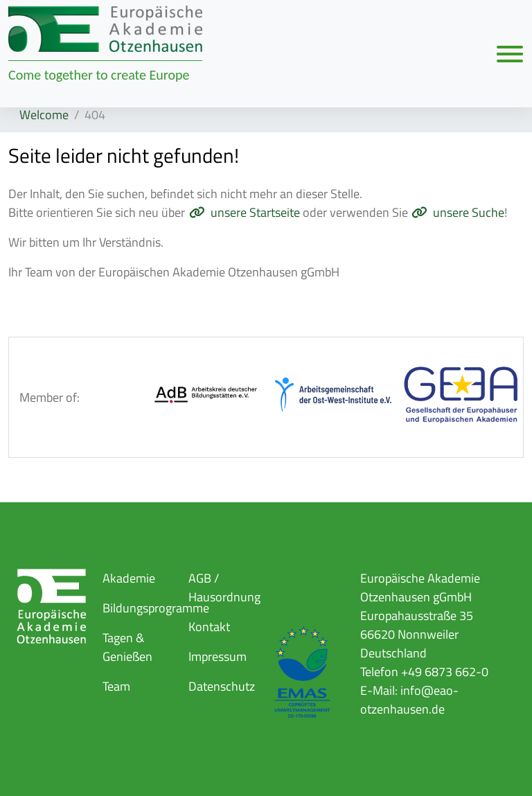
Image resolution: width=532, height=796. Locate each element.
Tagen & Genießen (127, 647)
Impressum (218, 656)
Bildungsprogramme (156, 608)
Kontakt (209, 627)
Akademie (129, 578)
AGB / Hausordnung (224, 587)
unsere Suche (469, 212)
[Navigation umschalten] (510, 53)
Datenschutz (222, 686)
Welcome (44, 115)
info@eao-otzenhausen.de (409, 700)
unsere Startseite (255, 212)
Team (116, 686)
